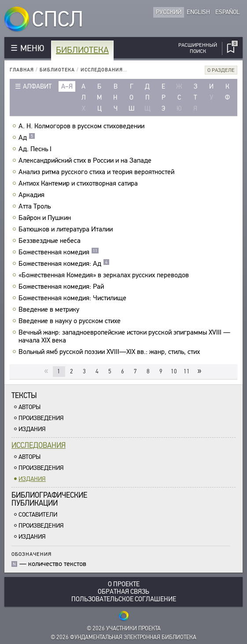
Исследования (102, 70)
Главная (22, 70)
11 (187, 371)
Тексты (24, 396)
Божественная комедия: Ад (64, 264)
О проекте (124, 584)
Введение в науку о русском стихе (71, 321)
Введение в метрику (50, 309)
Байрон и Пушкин (46, 218)
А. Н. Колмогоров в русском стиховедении (83, 126)
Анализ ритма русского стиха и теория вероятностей (98, 172)
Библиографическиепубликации (49, 499)
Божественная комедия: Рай (62, 287)
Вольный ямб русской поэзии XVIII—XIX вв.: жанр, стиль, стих (110, 352)
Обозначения (31, 554)
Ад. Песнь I (36, 149)
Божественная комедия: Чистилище (74, 298)
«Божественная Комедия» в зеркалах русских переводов (105, 275)
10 (174, 371)
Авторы (29, 407)
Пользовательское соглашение (124, 599)
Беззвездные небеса (51, 241)
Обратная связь (123, 592)
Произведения (41, 418)
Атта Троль (36, 206)
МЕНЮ (32, 48)
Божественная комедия (59, 252)
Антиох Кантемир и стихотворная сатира (79, 183)
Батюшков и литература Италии (67, 229)
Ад (27, 138)
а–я (67, 86)
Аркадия (33, 195)
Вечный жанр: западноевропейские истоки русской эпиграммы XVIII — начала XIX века (124, 336)
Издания (32, 429)
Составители (38, 515)
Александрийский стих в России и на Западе (86, 160)
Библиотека (82, 50)
